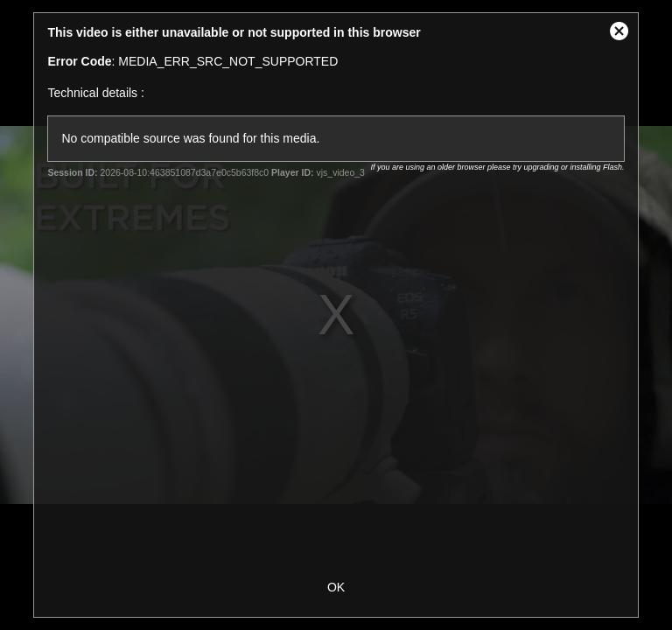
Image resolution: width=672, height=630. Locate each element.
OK (336, 587)
